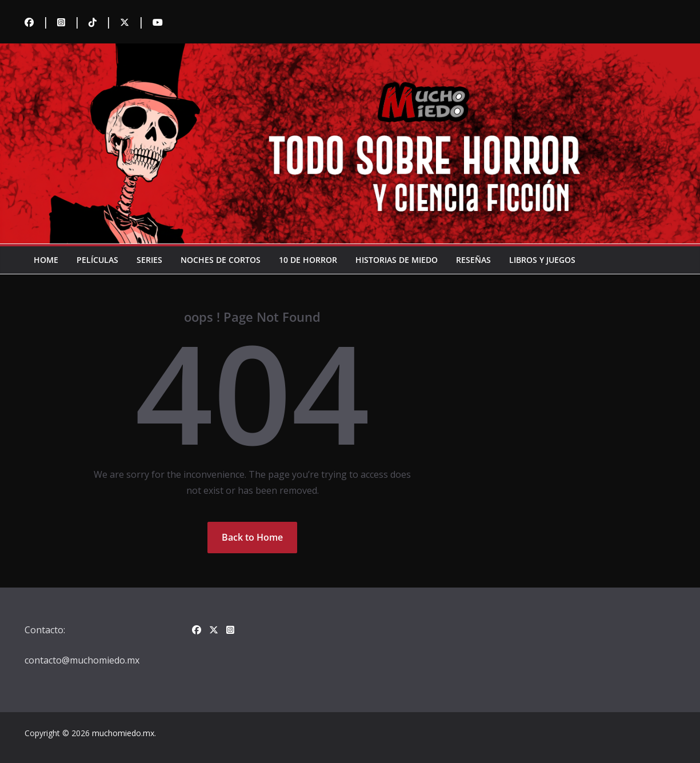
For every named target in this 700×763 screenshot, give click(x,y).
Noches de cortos (221, 260)
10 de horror (308, 260)
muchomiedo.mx (123, 733)
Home (46, 260)
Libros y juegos (542, 260)
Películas (97, 260)
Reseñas (473, 260)
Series (149, 260)
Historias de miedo (397, 260)
